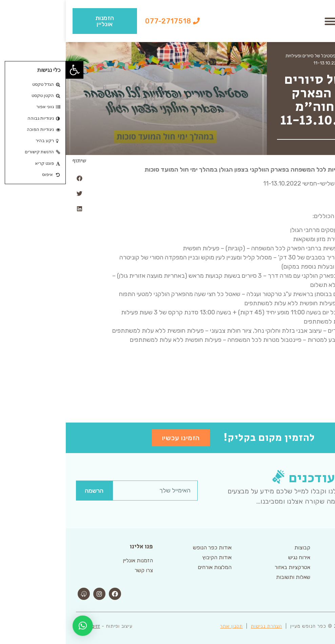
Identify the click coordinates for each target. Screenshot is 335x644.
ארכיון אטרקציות (290, 56)
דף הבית (317, 56)
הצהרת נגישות (201, 626)
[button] (264, 21)
